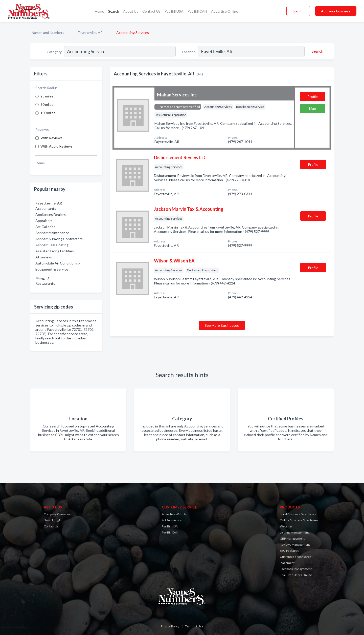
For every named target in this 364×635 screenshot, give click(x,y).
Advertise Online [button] (225, 11)
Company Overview (57, 514)
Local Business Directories (298, 514)
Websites (286, 526)
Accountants (46, 208)
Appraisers (44, 221)
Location (189, 52)
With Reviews (51, 138)
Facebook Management (296, 569)
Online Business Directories (299, 520)
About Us (131, 11)
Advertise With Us (174, 514)
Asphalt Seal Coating (52, 245)
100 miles (48, 113)
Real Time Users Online (296, 575)
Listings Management (294, 532)
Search (114, 11)
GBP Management (292, 538)
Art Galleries (45, 227)
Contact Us (151, 11)
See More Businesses (222, 325)
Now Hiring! (52, 520)
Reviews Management (295, 545)
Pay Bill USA (174, 11)
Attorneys (44, 257)
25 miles (47, 96)
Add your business (336, 11)
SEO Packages (289, 551)
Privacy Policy (170, 626)
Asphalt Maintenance (52, 233)
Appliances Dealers (51, 214)
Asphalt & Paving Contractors (59, 239)
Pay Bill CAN (197, 11)
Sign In (298, 11)
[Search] (317, 51)
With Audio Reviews (56, 146)
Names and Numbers (48, 33)
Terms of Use (194, 626)
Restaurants (45, 283)
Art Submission (172, 520)
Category (54, 52)
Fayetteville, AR (90, 33)
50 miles (47, 104)
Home (99, 11)
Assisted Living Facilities (55, 251)
